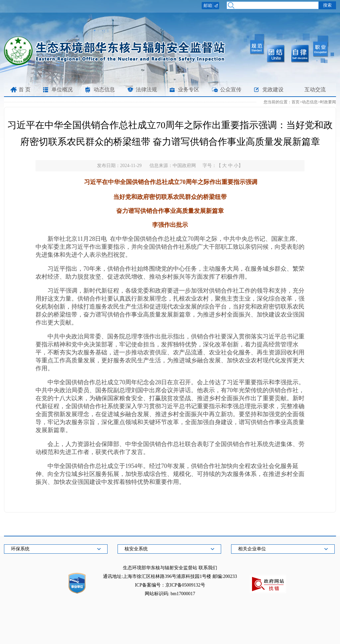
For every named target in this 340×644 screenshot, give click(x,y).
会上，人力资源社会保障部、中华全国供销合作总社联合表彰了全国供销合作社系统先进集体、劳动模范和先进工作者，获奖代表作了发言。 (170, 448)
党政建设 (273, 90)
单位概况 (62, 90)
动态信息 (104, 90)
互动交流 (315, 90)
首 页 (25, 90)
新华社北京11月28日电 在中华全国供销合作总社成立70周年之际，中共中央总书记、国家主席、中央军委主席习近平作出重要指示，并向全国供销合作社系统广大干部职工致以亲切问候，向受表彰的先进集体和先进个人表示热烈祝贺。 (170, 247)
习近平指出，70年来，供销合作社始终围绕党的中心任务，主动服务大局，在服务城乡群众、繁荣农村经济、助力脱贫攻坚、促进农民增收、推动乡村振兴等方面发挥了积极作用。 (170, 273)
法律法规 (146, 90)
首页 (296, 102)
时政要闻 (328, 102)
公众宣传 (231, 90)
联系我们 (208, 568)
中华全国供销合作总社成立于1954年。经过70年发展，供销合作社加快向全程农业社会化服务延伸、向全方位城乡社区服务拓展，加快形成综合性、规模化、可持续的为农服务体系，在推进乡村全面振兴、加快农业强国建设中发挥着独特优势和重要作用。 (170, 474)
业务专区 (189, 90)
